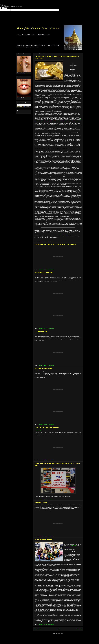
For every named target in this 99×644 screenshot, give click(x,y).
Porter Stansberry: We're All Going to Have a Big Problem (55, 244)
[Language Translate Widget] (24, 105)
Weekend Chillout (41, 502)
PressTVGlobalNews (41, 275)
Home (58, 629)
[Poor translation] (5, 8)
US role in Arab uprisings (44, 273)
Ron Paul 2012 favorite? (43, 369)
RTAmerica (39, 334)
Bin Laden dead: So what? (44, 539)
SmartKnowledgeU (64, 235)
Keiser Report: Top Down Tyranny (47, 428)
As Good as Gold (41, 332)
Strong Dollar (73, 545)
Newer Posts (38, 629)
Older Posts (79, 629)
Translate (26, 107)
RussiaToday (38, 430)
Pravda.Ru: (69, 548)
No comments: (51, 241)
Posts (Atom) (61, 633)
